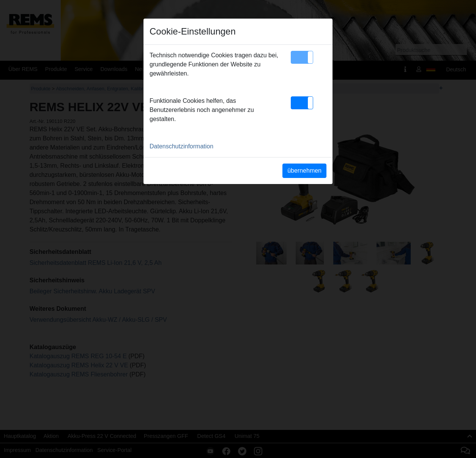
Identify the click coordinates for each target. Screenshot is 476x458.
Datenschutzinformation (181, 146)
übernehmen (304, 171)
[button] (302, 57)
